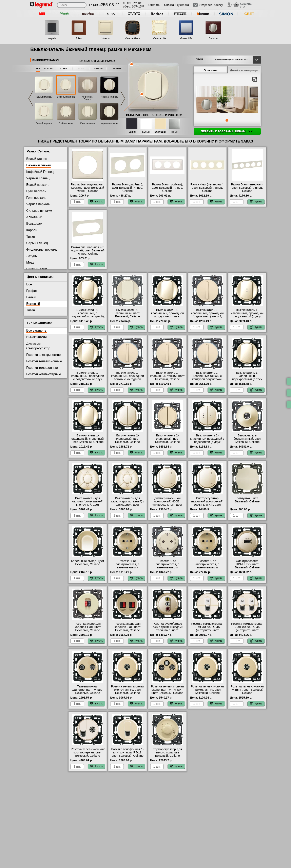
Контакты (154, 5)
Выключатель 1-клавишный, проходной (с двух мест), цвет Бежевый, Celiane (168, 315)
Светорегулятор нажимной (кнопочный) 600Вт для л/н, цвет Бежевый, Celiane (207, 503)
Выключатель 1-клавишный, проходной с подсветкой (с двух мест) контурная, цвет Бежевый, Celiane (88, 379)
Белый (146, 132)
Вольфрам (34, 224)
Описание (210, 70)
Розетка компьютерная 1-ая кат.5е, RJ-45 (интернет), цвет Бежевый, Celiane (207, 629)
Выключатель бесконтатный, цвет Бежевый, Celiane (247, 439)
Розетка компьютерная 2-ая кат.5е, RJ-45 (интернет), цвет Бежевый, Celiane (247, 629)
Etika (79, 38)
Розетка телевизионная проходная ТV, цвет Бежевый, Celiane (207, 690)
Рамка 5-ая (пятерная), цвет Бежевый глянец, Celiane (247, 188)
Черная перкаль (109, 123)
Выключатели (36, 337)
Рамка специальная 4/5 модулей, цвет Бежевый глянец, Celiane (88, 250)
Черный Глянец (109, 97)
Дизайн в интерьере (244, 70)
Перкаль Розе (37, 269)
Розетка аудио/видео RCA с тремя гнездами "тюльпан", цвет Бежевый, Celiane (167, 629)
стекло (64, 68)
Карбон (32, 230)
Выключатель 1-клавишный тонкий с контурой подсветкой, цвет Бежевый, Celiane (207, 378)
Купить (96, 202)
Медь (30, 262)
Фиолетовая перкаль (42, 249)
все (38, 68)
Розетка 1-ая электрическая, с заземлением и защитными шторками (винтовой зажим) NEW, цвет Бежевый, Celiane (207, 569)
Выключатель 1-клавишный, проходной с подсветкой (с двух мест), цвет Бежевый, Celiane (247, 316)
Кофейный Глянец (88, 98)
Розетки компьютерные (44, 374)
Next (123, 98)
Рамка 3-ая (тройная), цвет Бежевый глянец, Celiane (167, 188)
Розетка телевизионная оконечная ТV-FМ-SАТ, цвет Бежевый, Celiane (167, 690)
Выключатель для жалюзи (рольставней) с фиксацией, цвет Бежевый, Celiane (128, 503)
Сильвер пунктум (39, 211)
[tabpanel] (227, 100)
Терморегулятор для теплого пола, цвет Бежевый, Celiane (167, 752)
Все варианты (37, 330)
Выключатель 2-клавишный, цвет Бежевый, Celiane (128, 439)
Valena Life (159, 38)
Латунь (32, 256)
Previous (31, 98)
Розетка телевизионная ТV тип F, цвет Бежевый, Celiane (247, 690)
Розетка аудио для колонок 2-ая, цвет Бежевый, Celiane (128, 627)
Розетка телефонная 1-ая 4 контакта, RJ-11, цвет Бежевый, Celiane (127, 752)
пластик (49, 68)
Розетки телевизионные (44, 361)
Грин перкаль (88, 123)
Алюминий (34, 217)
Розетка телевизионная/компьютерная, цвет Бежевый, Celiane (88, 752)
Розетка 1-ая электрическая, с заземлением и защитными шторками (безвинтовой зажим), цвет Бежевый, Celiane (128, 569)
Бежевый (160, 132)
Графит (132, 132)
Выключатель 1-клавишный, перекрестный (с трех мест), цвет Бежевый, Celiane (247, 379)
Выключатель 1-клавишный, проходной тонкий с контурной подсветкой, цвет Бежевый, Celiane (128, 379)
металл (98, 68)
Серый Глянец (37, 243)
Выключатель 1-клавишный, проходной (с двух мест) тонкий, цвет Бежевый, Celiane (207, 315)
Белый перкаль (44, 123)
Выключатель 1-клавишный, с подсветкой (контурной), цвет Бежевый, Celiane (88, 315)
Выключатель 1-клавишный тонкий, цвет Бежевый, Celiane (168, 376)
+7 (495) (104, 5)
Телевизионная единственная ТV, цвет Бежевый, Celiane (88, 690)
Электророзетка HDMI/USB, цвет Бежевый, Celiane (247, 564)
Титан (174, 132)
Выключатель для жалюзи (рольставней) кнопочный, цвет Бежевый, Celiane (88, 503)
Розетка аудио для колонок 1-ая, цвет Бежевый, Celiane (88, 627)
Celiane (213, 38)
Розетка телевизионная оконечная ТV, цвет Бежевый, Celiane (128, 690)
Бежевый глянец (66, 97)
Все (29, 284)
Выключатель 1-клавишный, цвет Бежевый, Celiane (128, 313)
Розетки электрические (43, 355)
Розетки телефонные (42, 368)
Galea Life (186, 38)
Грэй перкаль (66, 123)
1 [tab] (227, 120)
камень (117, 68)
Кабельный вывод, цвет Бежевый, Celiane (88, 563)
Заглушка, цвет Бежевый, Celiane (247, 500)
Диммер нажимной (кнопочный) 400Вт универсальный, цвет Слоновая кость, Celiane (168, 503)
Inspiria (52, 38)
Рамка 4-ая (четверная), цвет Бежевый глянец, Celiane (207, 188)
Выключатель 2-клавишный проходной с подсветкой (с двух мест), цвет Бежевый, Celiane (207, 442)
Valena (106, 38)
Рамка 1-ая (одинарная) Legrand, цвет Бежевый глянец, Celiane (88, 188)
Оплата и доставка (176, 5)
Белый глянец (44, 97)
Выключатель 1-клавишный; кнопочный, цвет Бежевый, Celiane (88, 439)
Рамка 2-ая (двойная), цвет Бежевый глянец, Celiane (128, 188)
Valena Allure (133, 38)
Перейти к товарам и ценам (227, 131)
